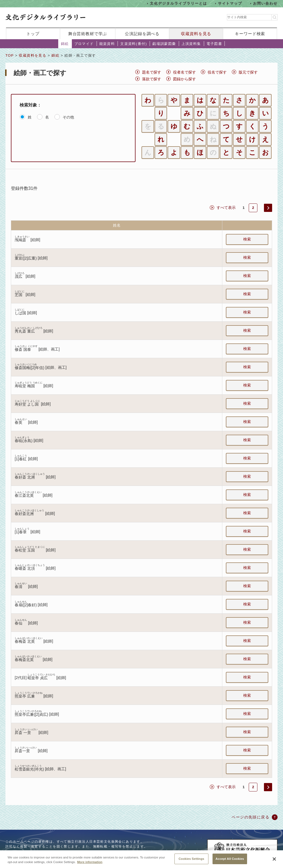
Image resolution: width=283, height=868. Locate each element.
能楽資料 (107, 44)
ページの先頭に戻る (250, 817)
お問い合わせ (265, 3)
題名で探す (152, 72)
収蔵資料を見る (196, 34)
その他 (68, 117)
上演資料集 (191, 44)
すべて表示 (226, 208)
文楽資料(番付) (134, 44)
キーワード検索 (250, 34)
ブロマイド (84, 44)
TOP (10, 55)
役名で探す (217, 72)
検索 (247, 239)
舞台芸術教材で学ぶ (88, 34)
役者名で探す (184, 72)
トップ (33, 34)
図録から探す (184, 79)
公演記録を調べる (142, 34)
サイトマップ (230, 3)
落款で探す (152, 79)
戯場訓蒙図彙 (164, 44)
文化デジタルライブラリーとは (178, 3)
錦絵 (65, 44)
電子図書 (214, 44)
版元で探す (248, 72)
